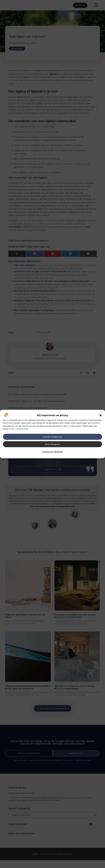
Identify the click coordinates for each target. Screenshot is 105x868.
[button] (101, 415)
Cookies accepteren (52, 437)
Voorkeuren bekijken (53, 452)
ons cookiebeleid (20, 429)
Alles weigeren (52, 444)
